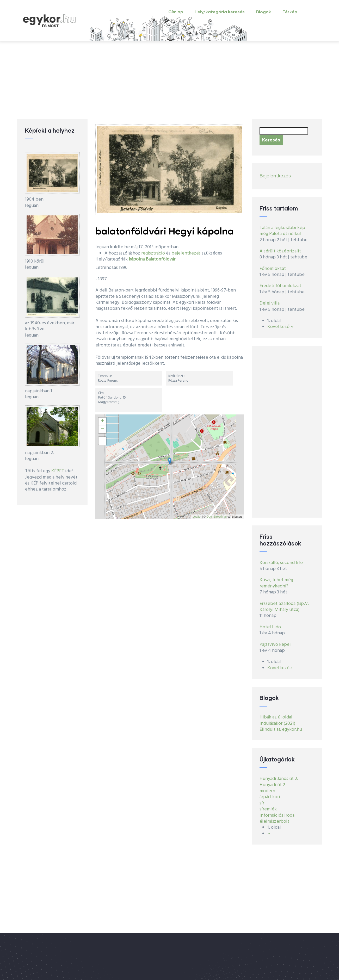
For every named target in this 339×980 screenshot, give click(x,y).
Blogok (264, 12)
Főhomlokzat (273, 269)
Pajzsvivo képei (275, 645)
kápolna (137, 259)
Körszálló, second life (281, 563)
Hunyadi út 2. (273, 785)
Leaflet (197, 517)
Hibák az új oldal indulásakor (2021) (277, 720)
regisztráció (153, 253)
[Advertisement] (170, 80)
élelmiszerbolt (274, 821)
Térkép (290, 12)
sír (262, 803)
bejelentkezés (186, 253)
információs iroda (277, 815)
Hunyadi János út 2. (279, 779)
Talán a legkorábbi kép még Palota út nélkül (282, 231)
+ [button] (102, 421)
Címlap (176, 12)
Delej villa (270, 303)
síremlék (268, 809)
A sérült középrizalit (280, 251)
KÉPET (58, 471)
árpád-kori (270, 797)
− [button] (102, 429)
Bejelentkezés (275, 176)
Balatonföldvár (161, 259)
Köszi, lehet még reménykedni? (276, 583)
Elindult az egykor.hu (281, 730)
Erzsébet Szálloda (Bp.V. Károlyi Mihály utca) (284, 607)
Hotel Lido (270, 627)
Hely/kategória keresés (220, 12)
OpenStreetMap (217, 517)
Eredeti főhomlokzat (280, 286)
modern (267, 791)
